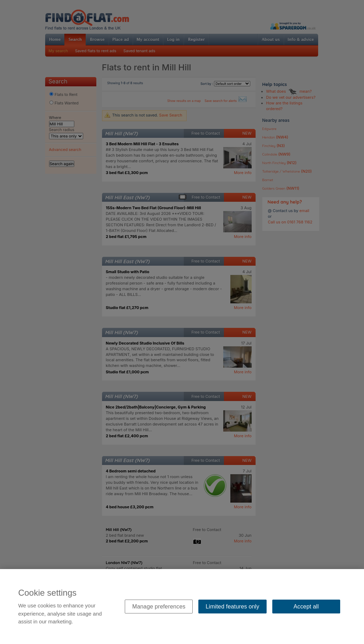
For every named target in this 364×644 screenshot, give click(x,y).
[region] (182, 607)
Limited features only (233, 607)
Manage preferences (159, 607)
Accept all (306, 607)
